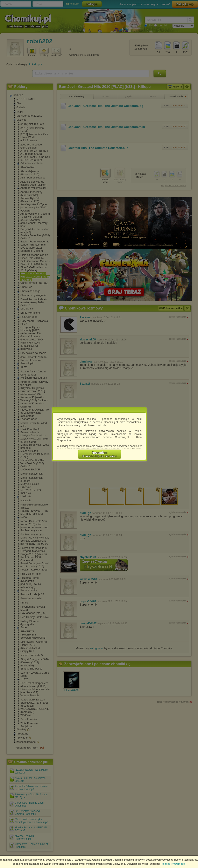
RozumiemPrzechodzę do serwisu (100, 454)
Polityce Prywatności (173, 864)
